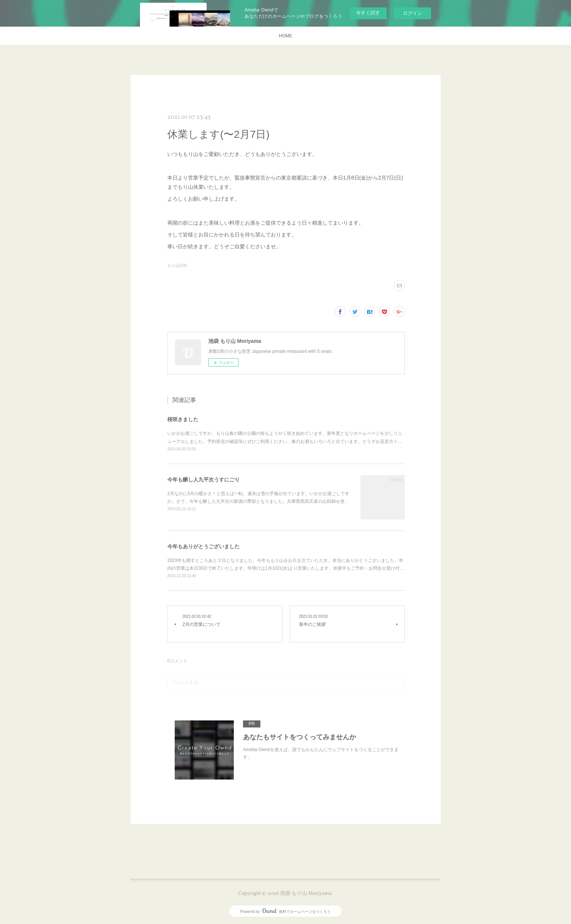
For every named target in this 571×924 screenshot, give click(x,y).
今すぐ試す (368, 13)
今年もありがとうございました (204, 546)
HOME (285, 36)
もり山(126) (177, 265)
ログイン (413, 13)
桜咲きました (183, 419)
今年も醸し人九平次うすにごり (204, 480)
